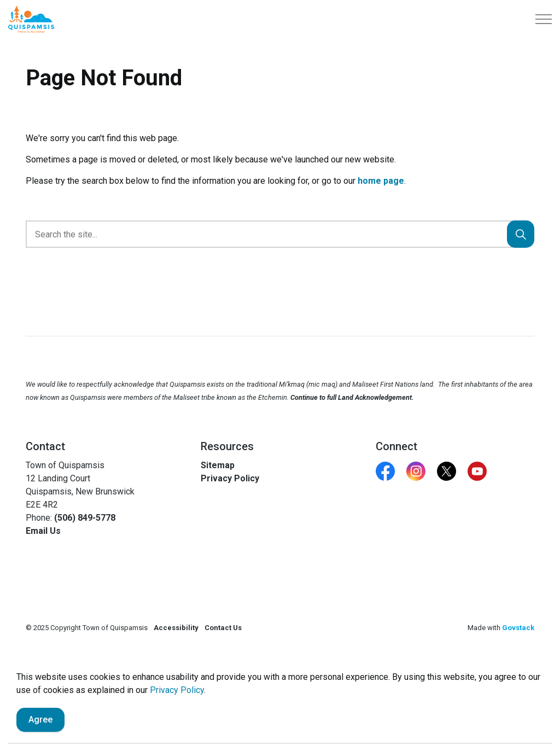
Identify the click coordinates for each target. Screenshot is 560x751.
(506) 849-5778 (85, 518)
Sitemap (218, 465)
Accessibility (176, 628)
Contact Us (223, 628)
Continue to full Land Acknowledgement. (352, 397)
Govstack (518, 628)
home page (381, 181)
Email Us (43, 531)
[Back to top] (280, 673)
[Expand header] (544, 19)
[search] (278, 234)
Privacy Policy (230, 478)
